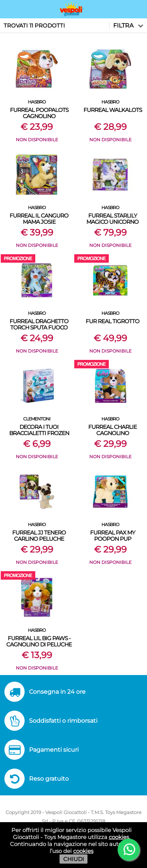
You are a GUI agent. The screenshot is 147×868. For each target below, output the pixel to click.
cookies (119, 837)
